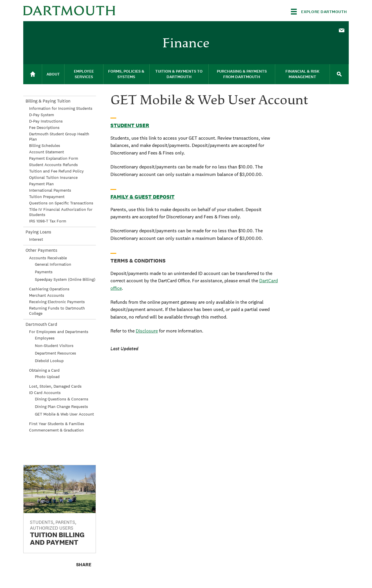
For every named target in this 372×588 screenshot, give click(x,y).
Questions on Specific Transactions (61, 203)
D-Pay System (42, 115)
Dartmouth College (69, 11)
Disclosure (147, 331)
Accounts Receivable (48, 258)
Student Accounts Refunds (53, 165)
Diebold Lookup (49, 361)
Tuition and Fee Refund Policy (56, 171)
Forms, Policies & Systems (126, 74)
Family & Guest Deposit (143, 197)
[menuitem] (341, 30)
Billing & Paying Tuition (48, 101)
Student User (130, 125)
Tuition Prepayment (47, 197)
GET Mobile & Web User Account (64, 414)
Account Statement (46, 152)
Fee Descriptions (44, 127)
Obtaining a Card (44, 370)
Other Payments (41, 250)
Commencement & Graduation (56, 430)
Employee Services (84, 74)
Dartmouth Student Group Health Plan (59, 136)
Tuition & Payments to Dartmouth (179, 74)
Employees (45, 338)
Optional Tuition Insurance (53, 177)
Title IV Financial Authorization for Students (61, 212)
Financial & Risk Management (302, 74)
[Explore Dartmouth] (319, 12)
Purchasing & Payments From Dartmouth (242, 74)
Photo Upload (47, 377)
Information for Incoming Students (61, 108)
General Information (53, 264)
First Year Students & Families (57, 424)
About (53, 74)
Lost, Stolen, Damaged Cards (55, 386)
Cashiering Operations (49, 289)
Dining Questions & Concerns (62, 399)
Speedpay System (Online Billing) (65, 279)
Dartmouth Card (41, 324)
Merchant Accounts (47, 295)
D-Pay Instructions (46, 121)
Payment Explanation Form (54, 158)
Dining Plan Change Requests (61, 407)
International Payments (50, 190)
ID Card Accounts (45, 393)
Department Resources (56, 353)
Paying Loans (38, 232)
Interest (36, 239)
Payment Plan (41, 184)
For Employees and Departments (59, 332)
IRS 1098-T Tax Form (48, 221)
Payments (44, 272)
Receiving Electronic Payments (57, 302)
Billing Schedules (45, 145)
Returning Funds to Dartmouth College (57, 311)
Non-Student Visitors (54, 346)
